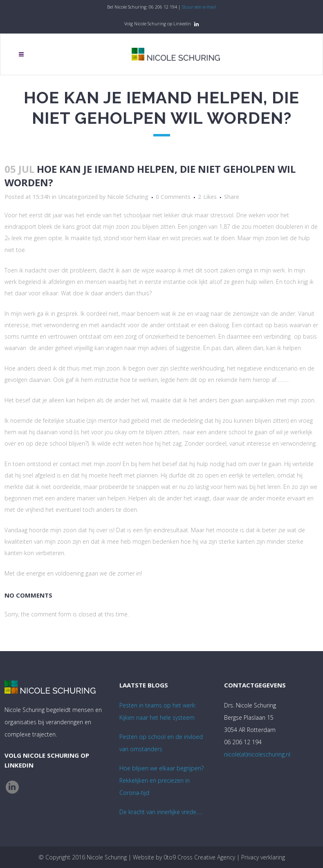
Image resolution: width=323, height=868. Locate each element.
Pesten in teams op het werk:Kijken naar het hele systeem (158, 711)
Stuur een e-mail (199, 7)
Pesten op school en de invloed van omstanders (161, 743)
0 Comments (173, 197)
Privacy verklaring (263, 857)
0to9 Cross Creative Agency (199, 857)
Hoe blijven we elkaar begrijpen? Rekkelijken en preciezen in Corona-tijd (161, 780)
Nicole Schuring (128, 197)
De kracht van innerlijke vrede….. (161, 812)
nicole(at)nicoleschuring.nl (257, 754)
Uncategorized (78, 197)
